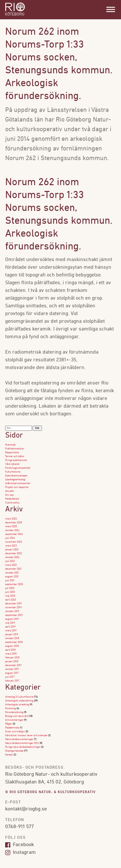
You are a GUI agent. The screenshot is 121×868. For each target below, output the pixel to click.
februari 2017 (12, 681)
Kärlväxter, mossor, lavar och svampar (26, 736)
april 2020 (10, 600)
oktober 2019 (12, 611)
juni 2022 (10, 561)
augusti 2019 (12, 619)
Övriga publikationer (16, 460)
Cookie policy (12, 503)
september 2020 (14, 584)
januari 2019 (12, 635)
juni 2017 (10, 677)
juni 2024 (10, 538)
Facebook (20, 845)
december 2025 (14, 523)
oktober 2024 (12, 530)
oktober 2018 (12, 638)
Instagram (20, 853)
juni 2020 (10, 592)
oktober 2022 (12, 557)
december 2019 (13, 604)
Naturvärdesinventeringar (19, 739)
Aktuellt (10, 491)
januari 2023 (12, 550)
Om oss (9, 495)
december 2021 (13, 569)
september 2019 (14, 615)
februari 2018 (12, 658)
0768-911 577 (20, 827)
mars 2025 (11, 527)
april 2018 (10, 650)
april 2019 (10, 627)
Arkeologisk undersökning (19, 701)
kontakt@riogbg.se (26, 809)
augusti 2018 (12, 646)
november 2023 (14, 542)
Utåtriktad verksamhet (18, 484)
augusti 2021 (12, 577)
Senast (9, 755)
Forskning (10, 709)
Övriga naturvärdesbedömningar (23, 747)
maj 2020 (10, 596)
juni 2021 (10, 581)
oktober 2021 (12, 573)
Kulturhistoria (13, 472)
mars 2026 (11, 519)
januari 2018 (12, 662)
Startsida (10, 445)
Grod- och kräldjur (15, 732)
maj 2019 (10, 623)
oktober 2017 (12, 669)
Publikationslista (14, 449)
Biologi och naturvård (17, 716)
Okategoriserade (14, 751)
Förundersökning (14, 712)
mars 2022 (11, 565)
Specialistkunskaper (16, 476)
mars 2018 (11, 654)
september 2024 (14, 534)
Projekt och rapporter (17, 487)
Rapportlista (12, 453)
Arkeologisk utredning (17, 705)
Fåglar (9, 724)
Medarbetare (12, 499)
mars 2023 (11, 546)
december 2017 (13, 665)
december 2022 (14, 554)
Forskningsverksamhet (18, 468)
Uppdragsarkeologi (15, 480)
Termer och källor (15, 457)
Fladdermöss (12, 728)
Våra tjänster (12, 464)
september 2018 (14, 642)
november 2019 (13, 608)
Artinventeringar (14, 720)
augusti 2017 (12, 673)
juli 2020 (10, 588)
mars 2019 (11, 631)
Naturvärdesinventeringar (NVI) (22, 743)
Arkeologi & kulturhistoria (19, 697)
